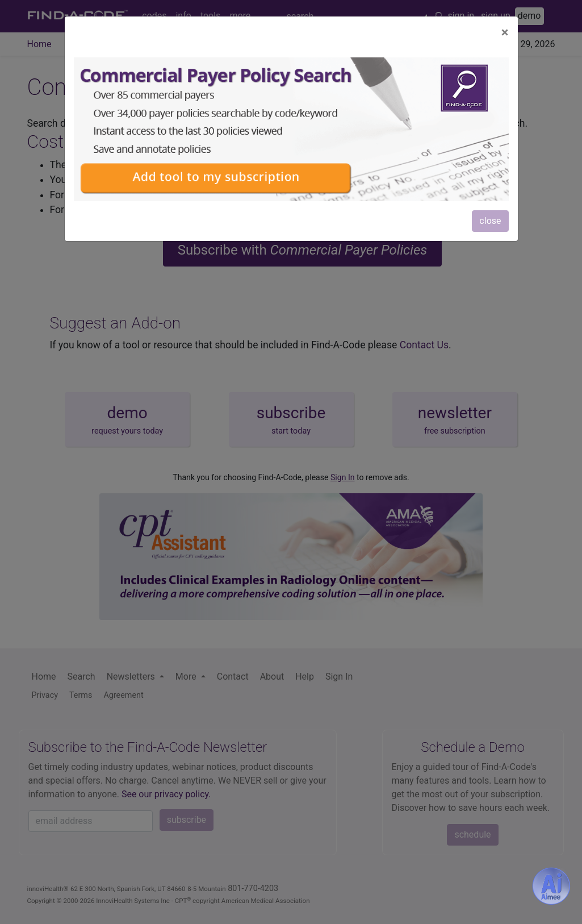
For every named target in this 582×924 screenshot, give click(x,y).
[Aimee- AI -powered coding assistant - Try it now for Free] (551, 886)
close (490, 221)
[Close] (505, 32)
